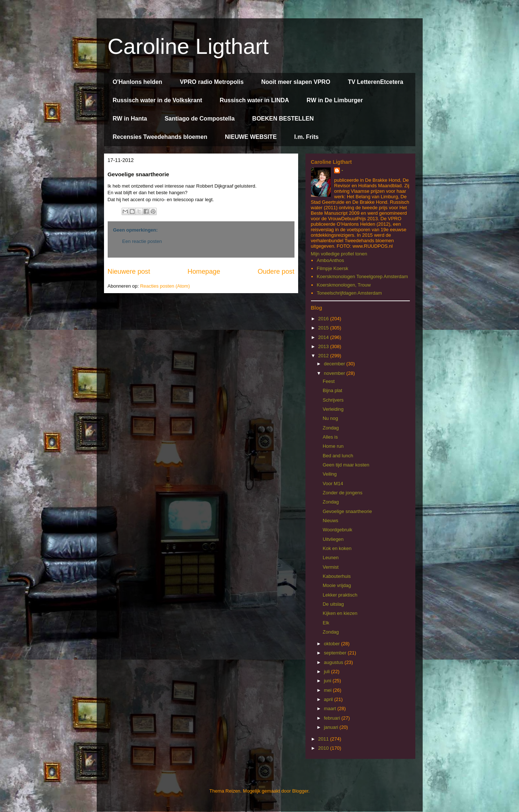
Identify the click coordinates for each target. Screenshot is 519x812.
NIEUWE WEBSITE (251, 137)
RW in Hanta (130, 119)
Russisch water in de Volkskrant (157, 100)
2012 (324, 356)
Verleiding (333, 409)
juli (327, 671)
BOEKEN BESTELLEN (283, 119)
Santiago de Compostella (199, 119)
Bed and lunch (338, 456)
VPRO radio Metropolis (212, 82)
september (336, 653)
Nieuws (331, 521)
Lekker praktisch (340, 595)
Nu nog (330, 418)
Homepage (204, 272)
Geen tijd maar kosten (346, 465)
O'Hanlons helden (138, 82)
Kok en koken (337, 548)
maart (331, 708)
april (329, 699)
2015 (324, 328)
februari (333, 718)
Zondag (331, 428)
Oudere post (276, 272)
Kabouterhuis (337, 576)
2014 (324, 337)
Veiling (330, 474)
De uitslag (333, 604)
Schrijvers (333, 400)
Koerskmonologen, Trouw (344, 285)
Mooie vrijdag (337, 585)
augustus (334, 662)
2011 (324, 739)
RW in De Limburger (335, 100)
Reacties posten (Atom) (165, 286)
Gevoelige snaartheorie (347, 511)
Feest (329, 381)
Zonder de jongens (342, 493)
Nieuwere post (129, 272)
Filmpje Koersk (333, 268)
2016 (324, 319)
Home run (333, 446)
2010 (324, 748)
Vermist (331, 567)
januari (332, 727)
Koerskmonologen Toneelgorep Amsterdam (362, 276)
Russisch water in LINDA (254, 100)
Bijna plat (332, 390)
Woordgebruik (338, 530)
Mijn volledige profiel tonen (339, 254)
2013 (324, 346)
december (335, 364)
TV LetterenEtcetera (376, 82)
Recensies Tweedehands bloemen (160, 137)
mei (328, 690)
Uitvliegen (333, 539)
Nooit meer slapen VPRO (296, 82)
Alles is (330, 437)
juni (328, 681)
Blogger (300, 791)
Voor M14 (333, 483)
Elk (326, 623)
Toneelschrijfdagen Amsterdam (349, 293)
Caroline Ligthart (188, 46)
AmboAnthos (330, 260)
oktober (332, 644)
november (335, 373)
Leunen (331, 558)
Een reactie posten (142, 241)
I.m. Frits (306, 137)
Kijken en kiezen (340, 613)
